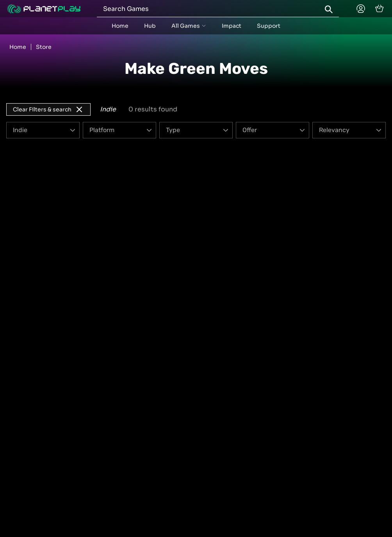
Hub (150, 26)
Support (269, 26)
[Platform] (119, 130)
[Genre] (43, 130)
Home (120, 26)
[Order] (349, 130)
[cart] (380, 9)
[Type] (196, 130)
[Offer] (273, 130)
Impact (232, 26)
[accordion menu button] (189, 26)
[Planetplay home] (44, 9)
